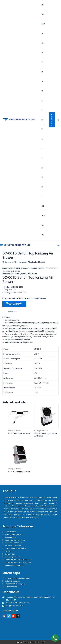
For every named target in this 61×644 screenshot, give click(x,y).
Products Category (43, 125)
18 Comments (8, 262)
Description (12, 312)
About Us (43, 34)
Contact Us (43, 220)
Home (43, 10)
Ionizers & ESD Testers (18, 268)
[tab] (33, 312)
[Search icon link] (58, 120)
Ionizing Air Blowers (36, 268)
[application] (44, 125)
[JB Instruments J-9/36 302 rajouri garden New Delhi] (30, 629)
